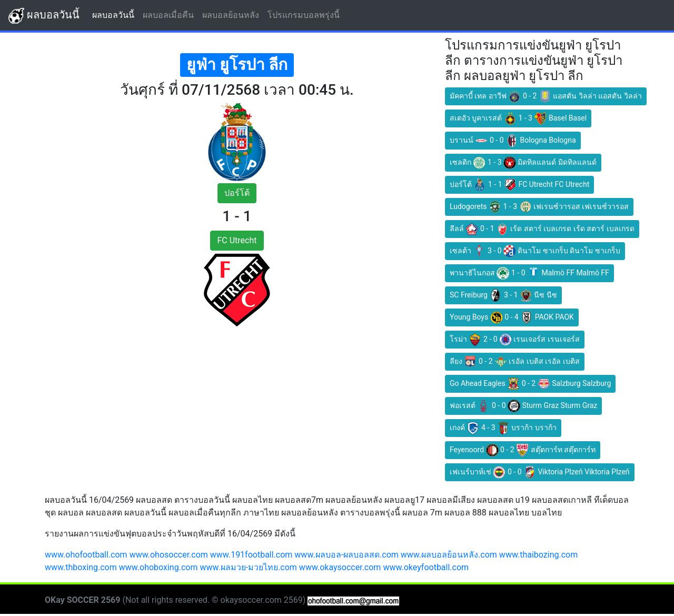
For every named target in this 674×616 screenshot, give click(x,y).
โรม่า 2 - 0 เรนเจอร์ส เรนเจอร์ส (515, 340)
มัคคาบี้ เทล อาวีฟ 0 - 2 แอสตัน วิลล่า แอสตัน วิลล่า (546, 96)
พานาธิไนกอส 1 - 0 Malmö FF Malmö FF (529, 273)
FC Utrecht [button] (237, 240)
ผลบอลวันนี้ (44, 16)
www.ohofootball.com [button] (86, 555)
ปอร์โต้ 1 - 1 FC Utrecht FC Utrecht (519, 185)
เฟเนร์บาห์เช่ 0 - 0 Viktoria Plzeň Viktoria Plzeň (540, 472)
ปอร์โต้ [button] (237, 193)
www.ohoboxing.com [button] (158, 567)
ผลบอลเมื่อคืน (170, 14)
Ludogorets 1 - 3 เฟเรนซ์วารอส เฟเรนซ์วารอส (539, 207)
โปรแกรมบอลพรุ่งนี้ (306, 14)
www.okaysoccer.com (340, 567)
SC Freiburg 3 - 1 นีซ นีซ (503, 295)
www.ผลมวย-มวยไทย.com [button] (248, 567)
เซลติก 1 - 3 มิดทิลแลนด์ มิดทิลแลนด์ (523, 163)
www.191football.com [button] (251, 555)
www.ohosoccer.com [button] (169, 555)
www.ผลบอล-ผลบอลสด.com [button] (346, 555)
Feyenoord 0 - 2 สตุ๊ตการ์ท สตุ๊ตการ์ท (523, 450)
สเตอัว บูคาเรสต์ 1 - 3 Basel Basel (518, 118)
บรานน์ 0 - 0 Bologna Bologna (513, 141)
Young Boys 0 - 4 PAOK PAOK (512, 317)
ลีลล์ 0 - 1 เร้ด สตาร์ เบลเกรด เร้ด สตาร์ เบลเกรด (542, 229)
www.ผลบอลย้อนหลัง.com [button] (449, 555)
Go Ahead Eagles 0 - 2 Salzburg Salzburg (530, 384)
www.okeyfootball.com (426, 567)
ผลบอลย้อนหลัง (233, 14)
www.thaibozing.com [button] (538, 555)
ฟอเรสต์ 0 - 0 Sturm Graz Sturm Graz (523, 406)
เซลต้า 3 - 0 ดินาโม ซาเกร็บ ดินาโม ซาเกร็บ (535, 251)
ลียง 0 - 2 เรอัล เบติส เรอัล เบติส (515, 362)
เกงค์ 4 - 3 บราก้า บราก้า (503, 428)
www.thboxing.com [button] (81, 567)
